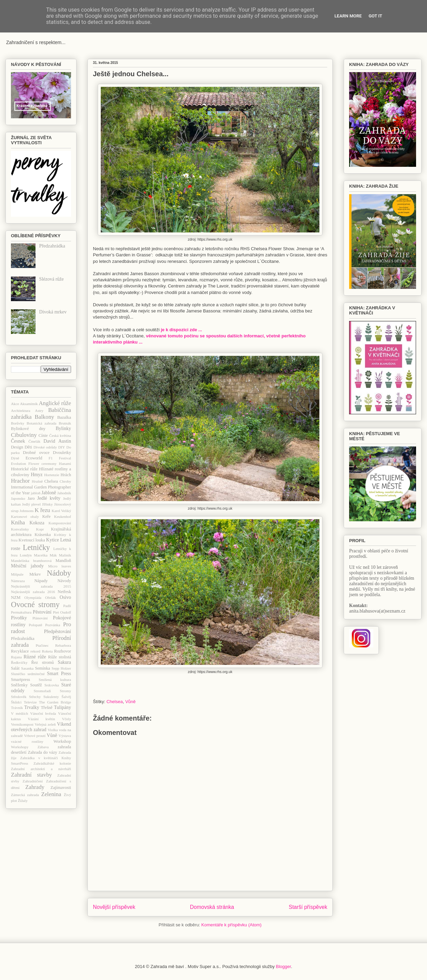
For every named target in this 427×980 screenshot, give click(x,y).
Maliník (65, 555)
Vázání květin (41, 719)
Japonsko (18, 498)
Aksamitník (29, 404)
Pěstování (42, 612)
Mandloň (63, 561)
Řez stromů (43, 662)
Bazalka (64, 417)
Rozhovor (63, 651)
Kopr (40, 529)
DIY (61, 447)
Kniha (18, 522)
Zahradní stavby (31, 775)
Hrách (66, 475)
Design (17, 447)
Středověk (19, 697)
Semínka (42, 668)
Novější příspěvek (114, 907)
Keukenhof (63, 516)
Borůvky (18, 423)
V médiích (19, 713)
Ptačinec (42, 645)
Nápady (41, 581)
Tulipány (63, 707)
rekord (35, 651)
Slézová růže (52, 279)
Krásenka (43, 535)
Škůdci (16, 702)
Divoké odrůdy (45, 447)
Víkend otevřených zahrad (41, 727)
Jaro (31, 498)
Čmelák (34, 441)
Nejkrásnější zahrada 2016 (33, 592)
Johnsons (26, 511)
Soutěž (36, 685)
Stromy (65, 691)
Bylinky (63, 428)
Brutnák (65, 423)
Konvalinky (20, 529)
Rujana (16, 657)
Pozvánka (53, 625)
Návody (64, 581)
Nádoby (59, 573)
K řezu (42, 510)
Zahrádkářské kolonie (52, 763)
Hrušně (37, 481)
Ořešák (51, 598)
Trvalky (32, 707)
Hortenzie (52, 475)
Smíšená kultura (55, 680)
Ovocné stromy (35, 605)
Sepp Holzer (61, 668)
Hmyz (37, 475)
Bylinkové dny (28, 429)
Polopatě (35, 625)
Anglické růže (55, 403)
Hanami (65, 464)
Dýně (15, 458)
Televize (30, 702)
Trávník (17, 708)
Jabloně (49, 493)
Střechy (35, 697)
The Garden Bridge (55, 702)
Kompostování (60, 523)
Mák (53, 555)
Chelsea (115, 702)
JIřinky (47, 504)
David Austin (57, 441)
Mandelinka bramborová (31, 561)
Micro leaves (60, 566)
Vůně (130, 702)
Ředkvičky (19, 662)
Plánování (40, 618)
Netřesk (64, 592)
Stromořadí (42, 691)
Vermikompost (22, 724)
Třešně (46, 708)
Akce (15, 404)
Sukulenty (51, 697)
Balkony (45, 417)
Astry (39, 411)
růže (42, 657)
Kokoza (37, 523)
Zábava (43, 747)
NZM (16, 598)
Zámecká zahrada (25, 795)
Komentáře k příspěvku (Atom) (231, 925)
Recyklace (20, 651)
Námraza (18, 581)
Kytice (52, 540)
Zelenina (51, 794)
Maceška (41, 555)
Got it (375, 16)
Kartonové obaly (25, 516)
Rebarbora (63, 645)
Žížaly (23, 801)
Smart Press (59, 674)
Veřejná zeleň (45, 724)
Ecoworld (34, 458)
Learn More (348, 16)
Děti (28, 447)
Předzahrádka (52, 246)
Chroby (65, 481)
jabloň (36, 493)
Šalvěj (66, 697)
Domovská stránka (212, 907)
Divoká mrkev (53, 312)
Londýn (26, 555)
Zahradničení (33, 781)
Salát (15, 668)
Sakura (64, 662)
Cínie (43, 435)
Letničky (37, 547)
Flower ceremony (43, 464)
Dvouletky (62, 453)
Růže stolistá (60, 657)
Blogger (284, 966)
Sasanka (27, 668)
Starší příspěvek (308, 907)
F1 (51, 458)
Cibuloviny (24, 435)
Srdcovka (52, 685)
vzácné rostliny (27, 741)
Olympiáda (33, 598)
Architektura (21, 411)
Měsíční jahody (27, 566)
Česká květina (60, 435)
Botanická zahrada (42, 423)
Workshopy (20, 747)
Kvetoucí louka (32, 540)
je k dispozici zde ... (182, 330)
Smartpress (20, 680)
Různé (30, 657)
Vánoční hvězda (43, 713)
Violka (53, 730)
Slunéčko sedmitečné (28, 674)
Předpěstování (58, 632)
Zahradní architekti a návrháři (41, 769)
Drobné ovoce (36, 453)
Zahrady (35, 787)
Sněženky (19, 685)
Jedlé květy (49, 498)
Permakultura (21, 612)
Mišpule (17, 574)
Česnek (18, 441)
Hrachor (20, 481)
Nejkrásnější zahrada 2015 (41, 586)
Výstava (65, 736)
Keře (46, 516)
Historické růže (24, 469)
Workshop (62, 741)
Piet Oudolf (62, 612)
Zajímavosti (61, 788)
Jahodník (64, 493)
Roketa (47, 651)
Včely (66, 719)
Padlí (67, 606)
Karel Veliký (61, 511)
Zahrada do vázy (43, 752)
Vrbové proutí (35, 736)
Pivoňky (19, 618)
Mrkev (35, 574)
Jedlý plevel (31, 504)
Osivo (65, 597)
